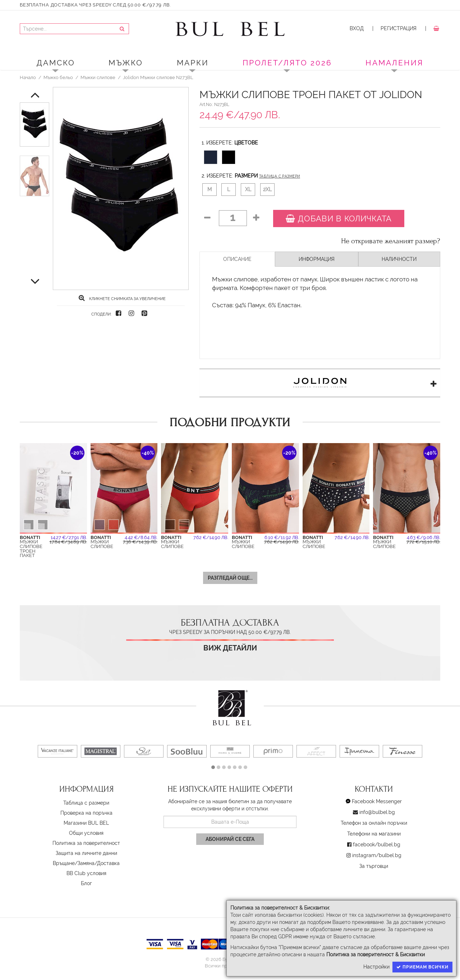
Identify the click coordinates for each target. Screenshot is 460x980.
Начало (28, 77)
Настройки (376, 967)
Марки (193, 63)
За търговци (374, 866)
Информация (317, 259)
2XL (267, 189)
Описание (237, 259)
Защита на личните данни (86, 853)
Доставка (108, 863)
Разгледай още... (230, 578)
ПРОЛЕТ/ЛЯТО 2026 (287, 63)
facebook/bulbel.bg (377, 845)
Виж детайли (230, 648)
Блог (86, 883)
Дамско (56, 63)
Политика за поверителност (86, 843)
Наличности (399, 259)
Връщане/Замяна (74, 863)
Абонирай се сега (230, 839)
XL (248, 189)
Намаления (394, 63)
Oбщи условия (86, 833)
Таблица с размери (280, 176)
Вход (357, 28)
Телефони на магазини (374, 834)
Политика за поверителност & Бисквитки (376, 954)
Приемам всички (422, 967)
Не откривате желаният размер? (391, 241)
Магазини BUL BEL (86, 823)
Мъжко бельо (58, 77)
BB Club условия (86, 873)
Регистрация (399, 28)
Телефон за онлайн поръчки (374, 823)
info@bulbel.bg (377, 812)
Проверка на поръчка (86, 813)
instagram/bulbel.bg (377, 855)
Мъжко (126, 63)
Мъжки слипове (98, 77)
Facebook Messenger (377, 801)
